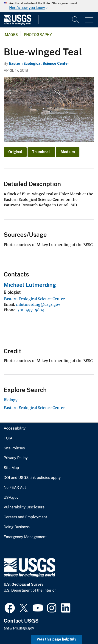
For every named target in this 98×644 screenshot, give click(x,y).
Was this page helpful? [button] (57, 639)
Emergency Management (25, 537)
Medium (68, 152)
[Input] (59, 20)
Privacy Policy (16, 458)
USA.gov (11, 498)
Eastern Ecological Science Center (39, 64)
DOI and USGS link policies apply (32, 478)
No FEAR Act (15, 488)
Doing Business (17, 527)
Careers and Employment (25, 517)
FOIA (8, 438)
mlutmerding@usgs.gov (38, 304)
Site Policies (14, 448)
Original (15, 152)
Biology (11, 400)
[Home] (17, 24)
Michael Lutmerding (30, 285)
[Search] (76, 20)
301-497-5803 (31, 310)
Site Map (11, 468)
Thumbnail (41, 152)
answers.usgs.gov (19, 628)
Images (11, 35)
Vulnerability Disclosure (24, 507)
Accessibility (15, 428)
